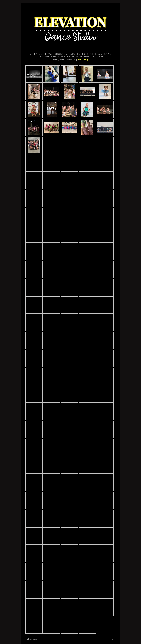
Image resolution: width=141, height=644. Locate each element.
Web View (111, 641)
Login (112, 639)
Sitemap (35, 639)
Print (30, 639)
